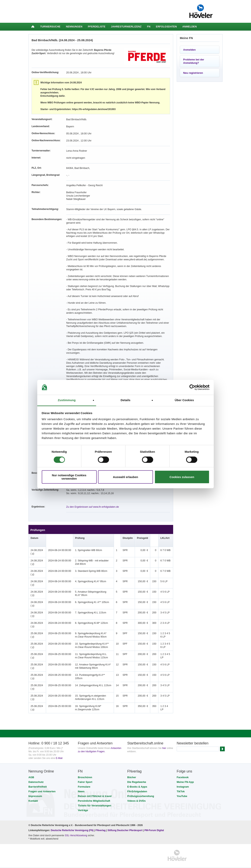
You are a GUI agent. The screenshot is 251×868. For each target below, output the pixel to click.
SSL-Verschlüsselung (76, 829)
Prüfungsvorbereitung (141, 789)
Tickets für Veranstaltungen (95, 799)
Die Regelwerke (137, 775)
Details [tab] (125, 400)
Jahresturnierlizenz (126, 27)
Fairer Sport (85, 775)
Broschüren (85, 771)
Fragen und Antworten (42, 785)
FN (149, 27)
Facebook (183, 771)
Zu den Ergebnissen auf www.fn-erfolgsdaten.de (91, 500)
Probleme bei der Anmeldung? (194, 61)
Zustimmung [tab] (67, 400)
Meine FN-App (185, 775)
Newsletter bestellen (193, 737)
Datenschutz (36, 775)
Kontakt (33, 794)
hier (164, 741)
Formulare (84, 780)
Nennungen (74, 27)
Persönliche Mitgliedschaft (94, 794)
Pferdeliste (97, 27)
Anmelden (190, 27)
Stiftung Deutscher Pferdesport (125, 824)
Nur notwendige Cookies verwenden (69, 477)
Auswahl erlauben (125, 477)
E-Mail (59, 751)
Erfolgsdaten (166, 27)
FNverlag (101, 824)
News (81, 785)
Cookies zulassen (182, 477)
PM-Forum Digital (154, 824)
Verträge (83, 804)
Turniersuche (50, 27)
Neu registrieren (193, 73)
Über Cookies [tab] (184, 400)
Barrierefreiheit (38, 780)
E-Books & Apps (137, 780)
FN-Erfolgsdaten (137, 785)
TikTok (181, 785)
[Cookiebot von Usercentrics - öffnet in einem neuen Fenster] (192, 387)
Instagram (183, 780)
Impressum (35, 789)
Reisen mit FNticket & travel (95, 789)
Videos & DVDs (136, 794)
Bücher (132, 771)
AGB (31, 771)
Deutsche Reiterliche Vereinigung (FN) (72, 824)
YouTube (182, 789)
